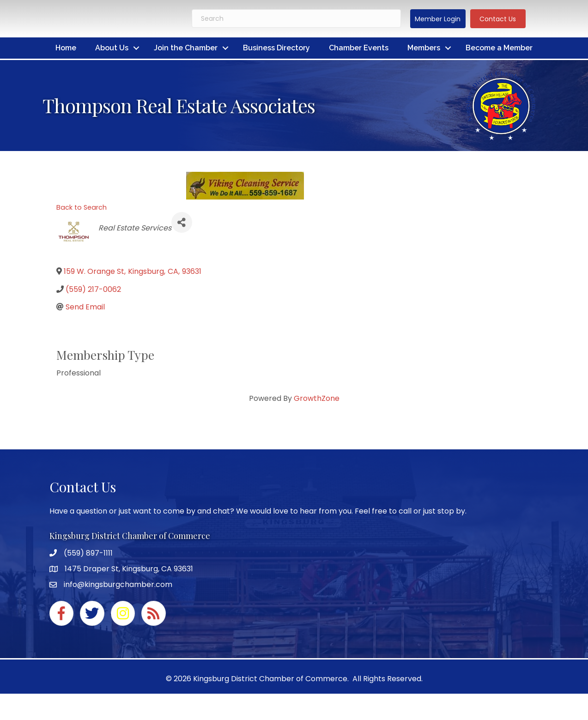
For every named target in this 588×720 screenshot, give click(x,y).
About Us (112, 48)
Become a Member (499, 48)
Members (424, 48)
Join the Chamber (186, 48)
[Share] (182, 222)
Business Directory (276, 48)
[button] (438, 19)
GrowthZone (317, 398)
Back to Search (82, 207)
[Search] (296, 18)
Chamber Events (359, 48)
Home (66, 48)
